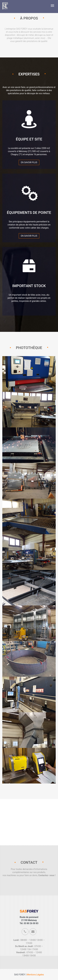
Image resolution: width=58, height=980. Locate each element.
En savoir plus (29, 162)
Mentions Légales (35, 975)
